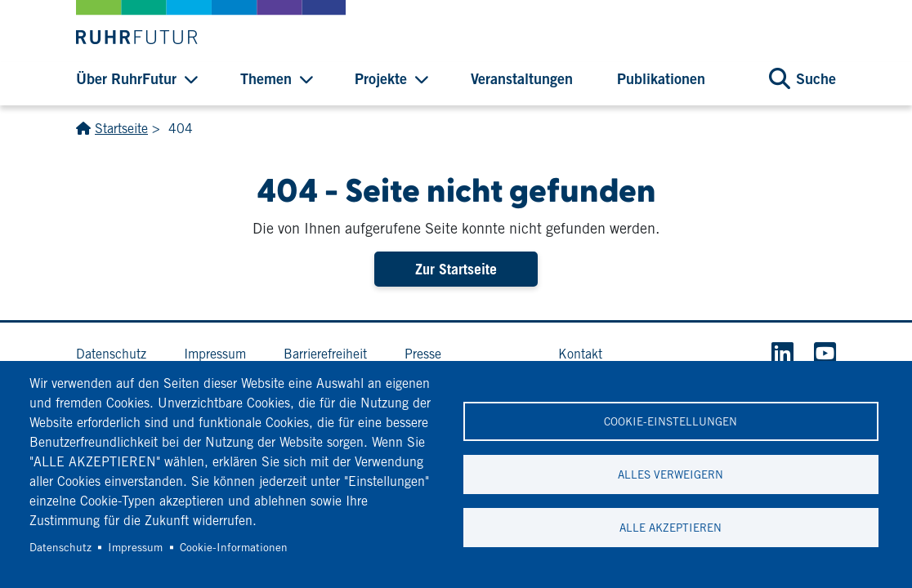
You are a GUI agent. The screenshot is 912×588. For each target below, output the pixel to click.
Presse (423, 354)
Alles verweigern (671, 474)
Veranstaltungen (522, 78)
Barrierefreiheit (325, 354)
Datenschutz (60, 547)
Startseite (121, 129)
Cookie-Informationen (234, 547)
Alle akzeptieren (671, 528)
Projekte (381, 78)
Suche (816, 78)
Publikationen (661, 78)
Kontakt (580, 354)
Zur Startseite (456, 269)
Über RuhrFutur (126, 78)
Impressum (135, 547)
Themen (266, 78)
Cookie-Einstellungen (671, 421)
